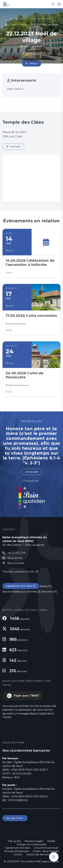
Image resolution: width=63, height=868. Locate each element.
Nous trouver (16, 563)
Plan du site (14, 841)
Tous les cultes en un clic (19, 572)
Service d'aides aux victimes (20, 592)
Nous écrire (15, 558)
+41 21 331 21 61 (16, 553)
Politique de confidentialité (32, 844)
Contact (18, 855)
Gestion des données (38, 855)
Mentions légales (34, 841)
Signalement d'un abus (19, 586)
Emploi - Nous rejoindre (46, 851)
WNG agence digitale (47, 861)
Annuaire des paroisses (17, 851)
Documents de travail (46, 848)
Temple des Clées (31, 54)
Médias (51, 841)
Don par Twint (15, 818)
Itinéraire (15, 147)
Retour (33, 64)
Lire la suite (32, 472)
